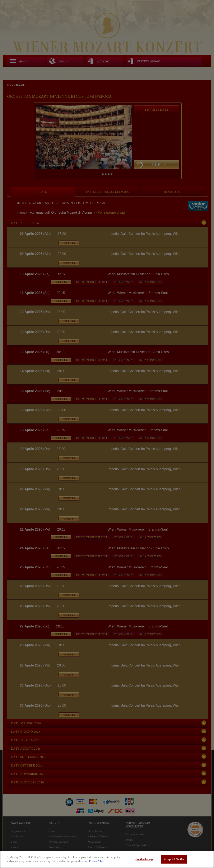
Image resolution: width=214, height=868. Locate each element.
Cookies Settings (144, 859)
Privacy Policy (96, 861)
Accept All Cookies (174, 859)
